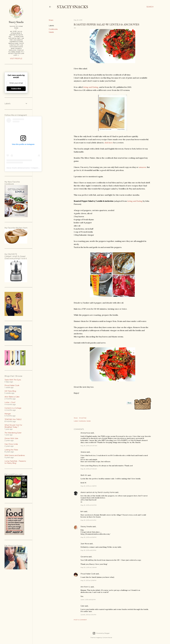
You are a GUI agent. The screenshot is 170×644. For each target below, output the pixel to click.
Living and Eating (91, 87)
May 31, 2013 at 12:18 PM (88, 580)
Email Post (83, 418)
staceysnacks (24, 168)
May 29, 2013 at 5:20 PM (89, 505)
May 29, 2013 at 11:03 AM (89, 469)
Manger (8, 414)
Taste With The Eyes (13, 380)
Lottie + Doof (10, 402)
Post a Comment (80, 620)
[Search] (150, 7)
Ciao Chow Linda (11, 444)
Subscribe (16, 89)
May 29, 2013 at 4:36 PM (89, 486)
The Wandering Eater (13, 433)
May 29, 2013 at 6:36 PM (88, 537)
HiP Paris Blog (10, 391)
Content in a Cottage (13, 408)
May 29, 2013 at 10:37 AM (89, 446)
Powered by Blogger (101, 633)
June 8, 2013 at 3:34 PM (88, 615)
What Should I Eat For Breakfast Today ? (13, 426)
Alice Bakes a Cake (12, 397)
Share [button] (51, 20)
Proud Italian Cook (88, 574)
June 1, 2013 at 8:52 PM (88, 600)
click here (109, 143)
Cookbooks (53, 29)
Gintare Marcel (107, 637)
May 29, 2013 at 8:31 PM (88, 550)
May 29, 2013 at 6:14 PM (88, 520)
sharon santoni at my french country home (98, 492)
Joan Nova (85, 544)
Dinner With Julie (11, 438)
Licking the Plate (11, 450)
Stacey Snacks (72, 7)
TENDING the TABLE (13, 419)
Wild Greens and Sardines (15, 455)
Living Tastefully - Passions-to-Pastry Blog (15, 462)
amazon (142, 167)
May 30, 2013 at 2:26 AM (89, 567)
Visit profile (16, 59)
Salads (51, 32)
